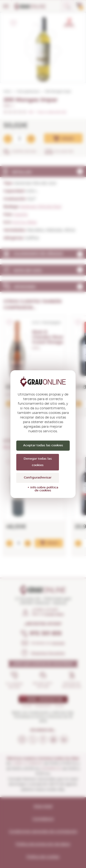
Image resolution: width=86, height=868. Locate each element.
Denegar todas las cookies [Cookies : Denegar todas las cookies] (38, 462)
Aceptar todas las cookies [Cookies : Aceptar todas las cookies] (43, 445)
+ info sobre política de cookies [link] (43, 489)
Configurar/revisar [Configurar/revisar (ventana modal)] (38, 478)
